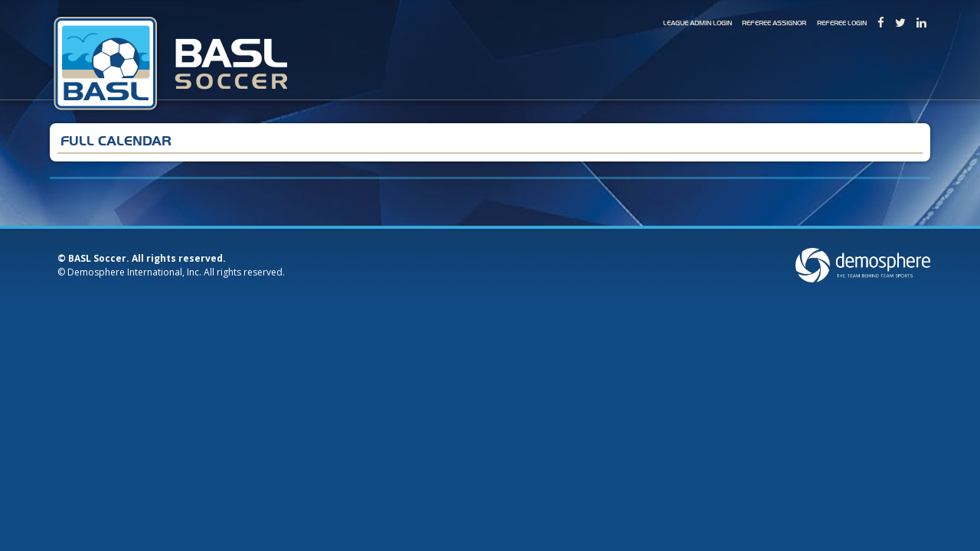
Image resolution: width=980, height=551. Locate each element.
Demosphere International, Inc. (134, 272)
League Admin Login (697, 23)
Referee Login (842, 23)
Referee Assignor (774, 23)
